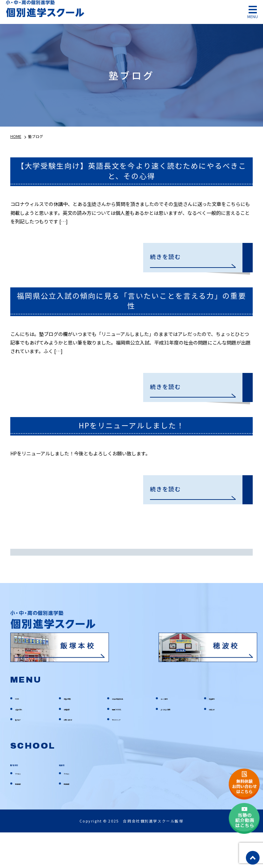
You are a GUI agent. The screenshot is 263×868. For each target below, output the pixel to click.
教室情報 (23, 819)
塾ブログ (23, 754)
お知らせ (217, 743)
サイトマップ (124, 754)
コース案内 (171, 733)
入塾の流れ (25, 743)
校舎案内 (217, 733)
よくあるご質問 (175, 743)
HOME (21, 733)
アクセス (23, 808)
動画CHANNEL (125, 743)
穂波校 (68, 799)
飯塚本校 (22, 799)
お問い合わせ (76, 754)
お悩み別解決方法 (128, 733)
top (253, 858)
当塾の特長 (74, 733)
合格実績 (72, 743)
